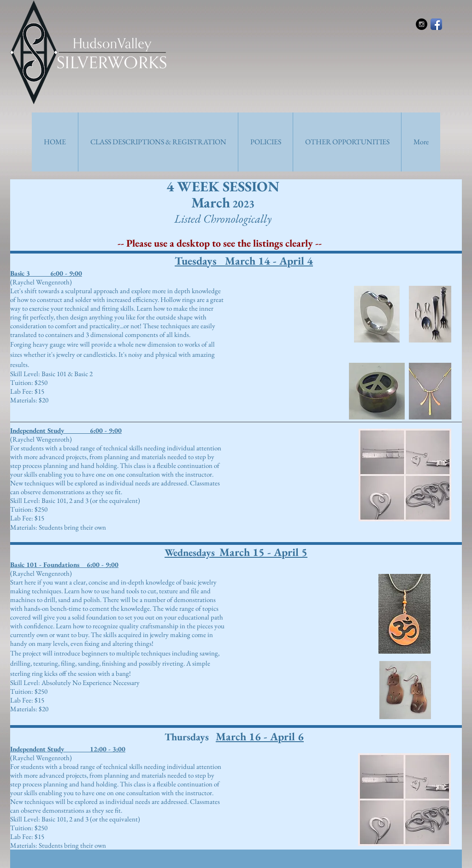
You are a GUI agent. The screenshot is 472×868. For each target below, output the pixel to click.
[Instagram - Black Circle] (422, 24)
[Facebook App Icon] (436, 24)
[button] (158, 142)
